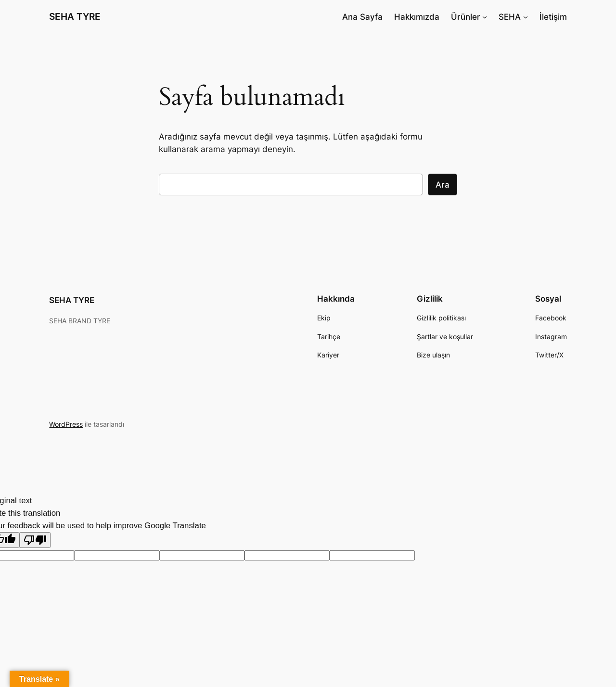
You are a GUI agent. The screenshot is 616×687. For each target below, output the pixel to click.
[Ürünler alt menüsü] (485, 17)
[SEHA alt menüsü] (526, 17)
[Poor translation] (35, 540)
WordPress (66, 424)
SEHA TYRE (75, 16)
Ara (443, 185)
